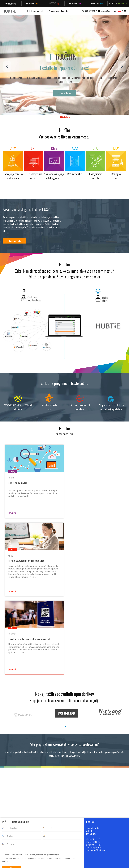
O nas (69, 827)
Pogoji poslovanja (73, 837)
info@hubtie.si (109, 837)
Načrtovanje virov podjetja (43, 830)
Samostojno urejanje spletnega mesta (47, 834)
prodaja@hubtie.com (106, 11)
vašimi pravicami (60, 780)
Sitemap (91, 865)
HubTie (65, 130)
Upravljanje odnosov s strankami (45, 827)
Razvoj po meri (39, 843)
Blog (68, 830)
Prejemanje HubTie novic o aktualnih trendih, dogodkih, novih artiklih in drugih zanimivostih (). (32, 777)
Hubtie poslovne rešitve (36, 11)
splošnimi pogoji (32, 780)
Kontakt (69, 834)
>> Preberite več (64, 93)
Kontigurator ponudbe (42, 840)
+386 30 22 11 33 (110, 827)
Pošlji (12, 790)
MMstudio (83, 865)
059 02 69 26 (89, 11)
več (58, 777)
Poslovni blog (54, 11)
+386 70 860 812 (110, 830)
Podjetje (64, 11)
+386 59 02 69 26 (111, 834)
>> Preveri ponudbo (14, 241)
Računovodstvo (40, 837)
